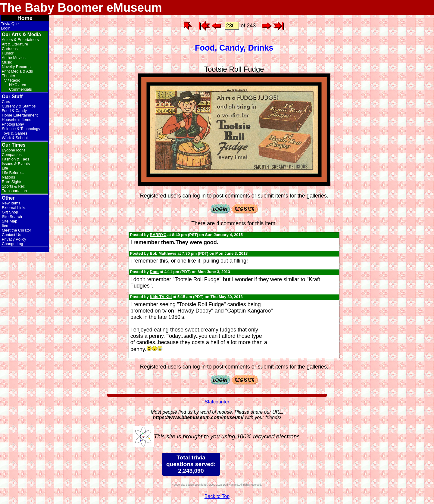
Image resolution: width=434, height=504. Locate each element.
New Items (11, 203)
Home (25, 18)
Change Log (12, 244)
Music (7, 62)
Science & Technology (21, 129)
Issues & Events (16, 164)
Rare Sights (12, 182)
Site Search (12, 217)
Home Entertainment (20, 115)
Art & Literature (15, 44)
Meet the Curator (17, 230)
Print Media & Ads (17, 71)
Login (6, 28)
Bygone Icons (14, 150)
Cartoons (10, 49)
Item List (9, 226)
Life (5, 168)
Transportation (14, 191)
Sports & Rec (13, 186)
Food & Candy (14, 111)
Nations (8, 177)
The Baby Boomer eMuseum (81, 8)
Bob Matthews (163, 253)
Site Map (9, 221)
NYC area (18, 85)
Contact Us (11, 235)
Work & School (15, 138)
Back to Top (217, 496)
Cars (6, 102)
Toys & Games (15, 133)
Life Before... (13, 173)
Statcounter (217, 402)
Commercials (20, 89)
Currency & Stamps (19, 106)
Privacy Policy (14, 239)
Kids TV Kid (161, 297)
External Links (14, 208)
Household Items (17, 120)
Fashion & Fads (16, 159)
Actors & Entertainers (20, 40)
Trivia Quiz (10, 24)
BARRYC (158, 235)
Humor (8, 53)
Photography (13, 124)
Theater (9, 76)
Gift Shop (10, 212)
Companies (12, 155)
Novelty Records (16, 67)
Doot (154, 272)
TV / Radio (11, 80)
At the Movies (14, 58)
